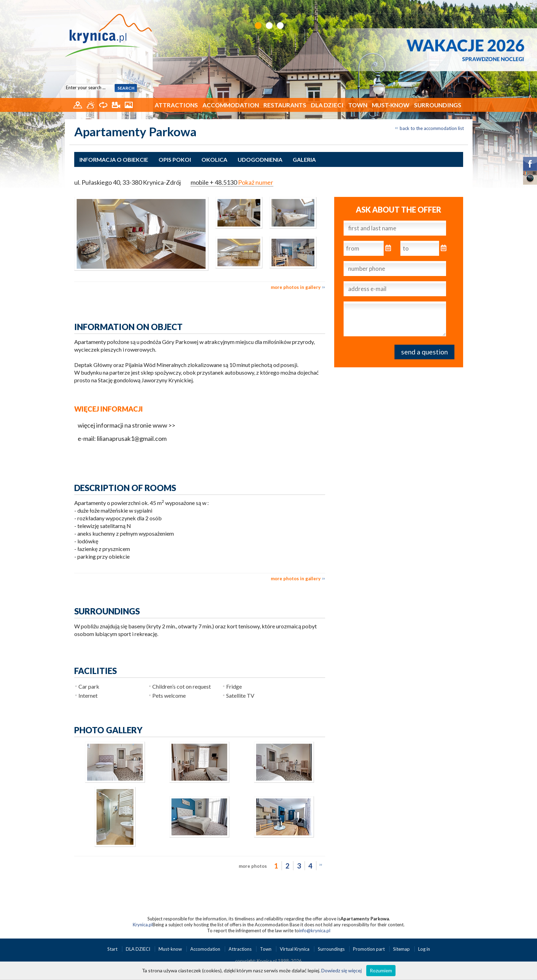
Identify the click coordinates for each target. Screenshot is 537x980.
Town (358, 105)
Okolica (214, 159)
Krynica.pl (143, 925)
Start (113, 949)
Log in (424, 949)
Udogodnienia (260, 159)
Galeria (304, 159)
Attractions (176, 105)
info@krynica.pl (315, 931)
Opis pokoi (175, 159)
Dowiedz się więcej (342, 970)
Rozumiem (381, 970)
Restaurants (285, 105)
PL (464, 6)
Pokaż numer (256, 182)
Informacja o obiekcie (114, 159)
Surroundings (438, 105)
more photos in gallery (296, 287)
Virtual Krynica (295, 949)
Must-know (391, 105)
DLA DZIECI (327, 105)
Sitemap (401, 949)
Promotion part (369, 949)
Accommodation (231, 105)
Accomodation (206, 949)
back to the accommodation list (432, 128)
